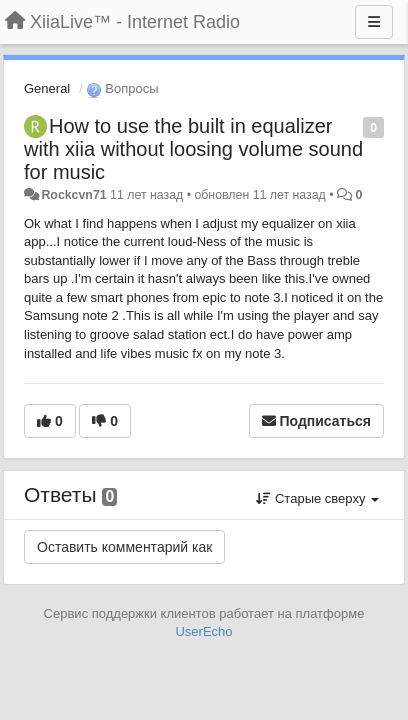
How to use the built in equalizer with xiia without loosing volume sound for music (193, 149)
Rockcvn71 (73, 195)
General (47, 88)
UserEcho (203, 631)
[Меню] (374, 22)
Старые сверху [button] (317, 498)
